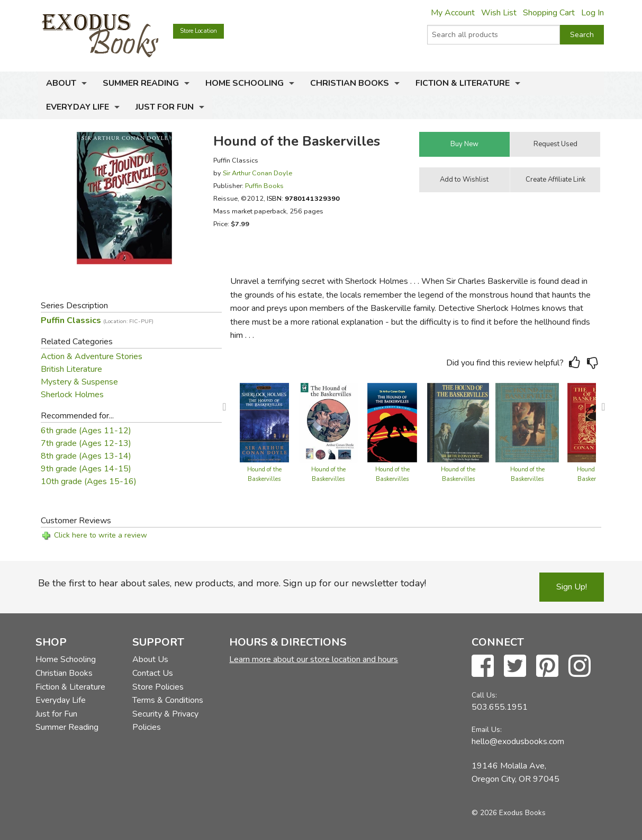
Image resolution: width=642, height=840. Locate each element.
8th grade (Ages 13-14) (86, 456)
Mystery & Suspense (79, 382)
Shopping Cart (549, 13)
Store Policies (158, 687)
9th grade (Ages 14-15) (86, 469)
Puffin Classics (97, 320)
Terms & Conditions (168, 700)
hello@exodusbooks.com (518, 741)
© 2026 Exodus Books (509, 813)
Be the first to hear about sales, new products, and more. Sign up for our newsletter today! (232, 583)
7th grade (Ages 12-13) (86, 443)
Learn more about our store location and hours (314, 659)
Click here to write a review (101, 535)
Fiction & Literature (463, 83)
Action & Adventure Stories (92, 356)
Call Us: (484, 695)
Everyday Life (78, 107)
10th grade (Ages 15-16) (89, 481)
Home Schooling (245, 83)
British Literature (71, 369)
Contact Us (153, 673)
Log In (593, 13)
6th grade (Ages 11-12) (86, 431)
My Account (453, 13)
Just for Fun (165, 107)
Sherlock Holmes (72, 395)
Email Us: (487, 730)
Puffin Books (264, 186)
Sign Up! (572, 587)
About (61, 83)
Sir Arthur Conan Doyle (257, 173)
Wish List (499, 13)
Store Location (198, 31)
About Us (150, 659)
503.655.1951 (500, 707)
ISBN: (303, 198)
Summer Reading (141, 83)
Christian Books (350, 83)
